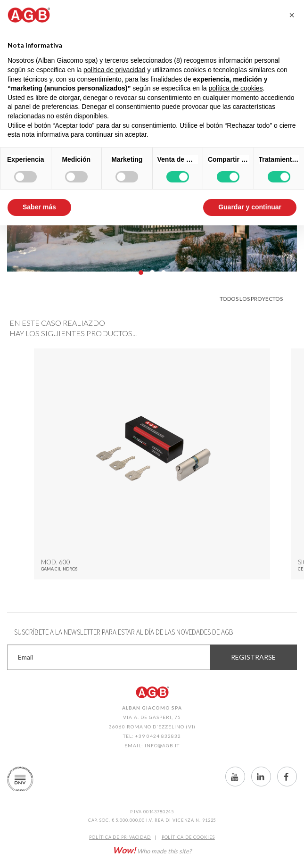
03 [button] (164, 273)
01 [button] (141, 273)
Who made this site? (152, 850)
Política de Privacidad (120, 837)
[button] (292, 15)
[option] (152, 464)
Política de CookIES (188, 837)
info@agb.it (162, 745)
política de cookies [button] (235, 88)
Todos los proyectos (251, 299)
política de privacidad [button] (115, 70)
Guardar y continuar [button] (250, 207)
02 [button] (152, 273)
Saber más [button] (39, 207)
